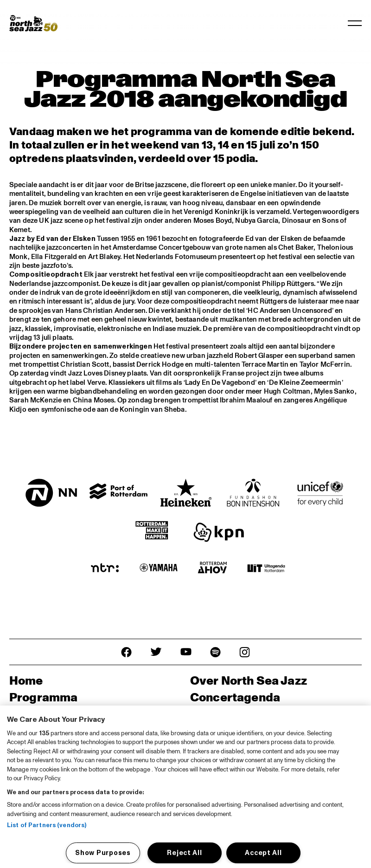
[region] (185, 787)
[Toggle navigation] (355, 23)
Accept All (263, 853)
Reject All (184, 853)
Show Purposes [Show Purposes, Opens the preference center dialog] (103, 853)
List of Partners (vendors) (47, 825)
